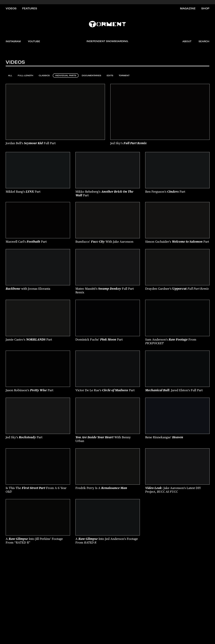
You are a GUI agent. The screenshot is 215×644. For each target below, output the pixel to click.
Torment (124, 76)
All (10, 76)
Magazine (188, 8)
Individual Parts (66, 76)
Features (30, 8)
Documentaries (91, 76)
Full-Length (25, 76)
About (187, 41)
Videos (11, 8)
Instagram (13, 41)
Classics (44, 76)
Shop (205, 8)
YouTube (34, 41)
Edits (110, 76)
